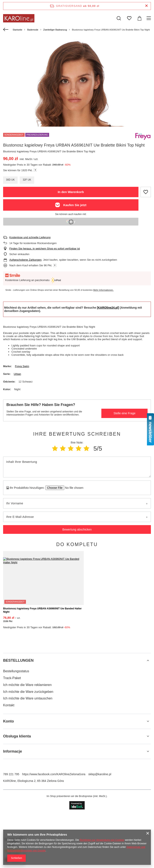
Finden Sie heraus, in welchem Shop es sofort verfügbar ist (45, 249)
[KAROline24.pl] (108, 308)
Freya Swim (22, 366)
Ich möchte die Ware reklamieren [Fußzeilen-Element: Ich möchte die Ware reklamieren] (27, 743)
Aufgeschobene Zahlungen (25, 260)
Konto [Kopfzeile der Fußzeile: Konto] (8, 779)
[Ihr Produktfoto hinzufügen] (73, 488)
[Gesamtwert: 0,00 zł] (139, 18)
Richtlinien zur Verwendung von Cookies (102, 840)
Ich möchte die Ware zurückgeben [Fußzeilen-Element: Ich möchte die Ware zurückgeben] (28, 750)
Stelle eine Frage (125, 413)
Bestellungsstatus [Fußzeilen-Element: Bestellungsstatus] (16, 729)
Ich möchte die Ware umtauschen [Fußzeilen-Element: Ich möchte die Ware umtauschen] (28, 756)
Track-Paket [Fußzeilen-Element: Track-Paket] (12, 736)
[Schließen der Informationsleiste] (146, 6)
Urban (17, 374)
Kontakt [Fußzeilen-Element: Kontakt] (9, 763)
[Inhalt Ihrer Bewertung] (77, 467)
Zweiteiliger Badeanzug (55, 30)
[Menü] (149, 18)
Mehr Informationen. (103, 290)
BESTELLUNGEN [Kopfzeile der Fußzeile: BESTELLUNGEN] (18, 719)
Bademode (33, 30)
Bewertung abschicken (77, 529)
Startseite (17, 30)
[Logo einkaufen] (19, 18)
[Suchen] (119, 18)
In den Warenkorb (71, 192)
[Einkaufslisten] (129, 18)
